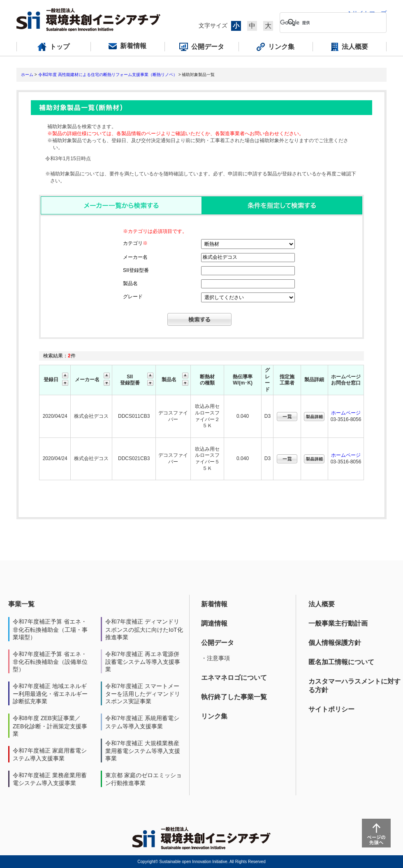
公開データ (218, 643)
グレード (133, 297)
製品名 (130, 283)
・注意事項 (215, 658)
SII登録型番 (136, 270)
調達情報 (214, 623)
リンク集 (214, 716)
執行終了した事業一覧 (234, 697)
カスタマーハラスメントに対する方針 (354, 686)
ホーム (27, 75)
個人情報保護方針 (335, 643)
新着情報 (214, 604)
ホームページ (346, 413)
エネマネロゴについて (234, 678)
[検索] (327, 23)
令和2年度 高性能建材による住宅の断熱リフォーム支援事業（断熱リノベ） (108, 75)
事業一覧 (21, 604)
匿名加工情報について (341, 662)
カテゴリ (135, 243)
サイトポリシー (331, 709)
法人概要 (322, 604)
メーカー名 (135, 257)
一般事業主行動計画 (338, 623)
